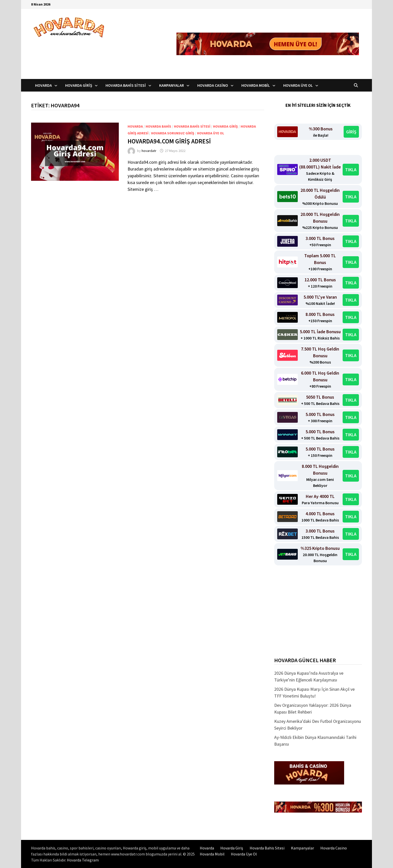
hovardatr (149, 151)
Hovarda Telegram (83, 860)
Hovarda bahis (158, 126)
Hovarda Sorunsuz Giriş (173, 133)
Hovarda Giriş (79, 85)
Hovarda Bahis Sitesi (126, 85)
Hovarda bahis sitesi (192, 126)
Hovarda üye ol (211, 133)
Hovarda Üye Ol (298, 85)
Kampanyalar (172, 85)
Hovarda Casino (213, 85)
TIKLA (351, 170)
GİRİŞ (351, 132)
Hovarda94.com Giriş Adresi (169, 141)
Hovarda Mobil (256, 85)
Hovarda (43, 85)
